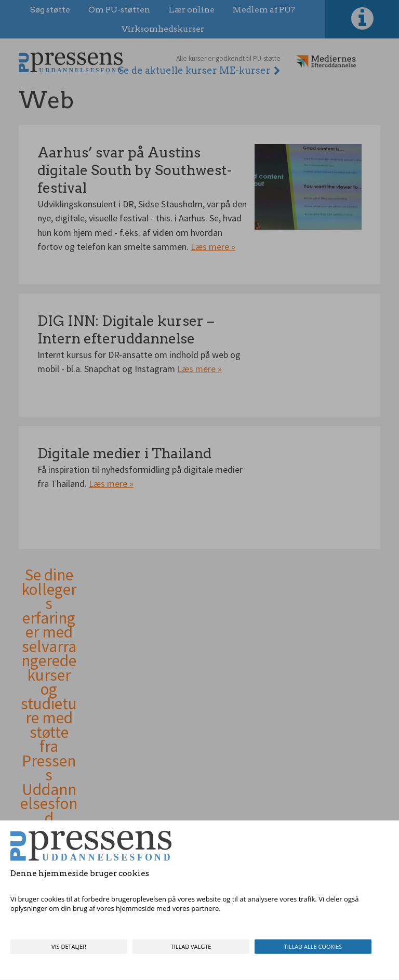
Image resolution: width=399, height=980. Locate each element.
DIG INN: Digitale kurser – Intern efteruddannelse (126, 330)
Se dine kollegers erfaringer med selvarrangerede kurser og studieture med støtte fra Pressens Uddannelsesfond (49, 697)
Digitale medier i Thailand (124, 453)
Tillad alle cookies (313, 946)
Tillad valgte (191, 946)
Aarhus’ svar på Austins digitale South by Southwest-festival (135, 170)
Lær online (192, 10)
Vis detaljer (69, 946)
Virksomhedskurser (163, 29)
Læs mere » (213, 247)
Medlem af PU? (264, 10)
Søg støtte (50, 10)
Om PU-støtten (119, 10)
